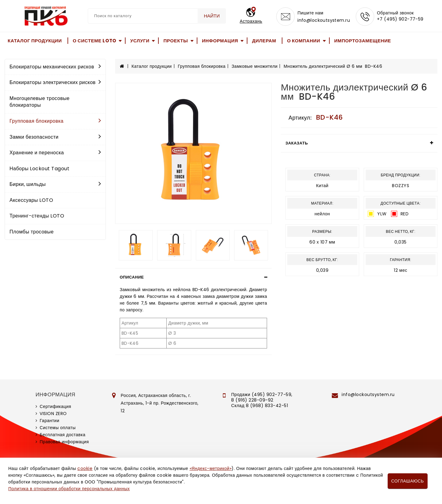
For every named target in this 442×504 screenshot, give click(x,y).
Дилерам (264, 41)
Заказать (297, 143)
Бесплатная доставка (62, 435)
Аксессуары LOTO (31, 200)
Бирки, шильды (55, 184)
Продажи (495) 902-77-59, (262, 394)
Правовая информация (64, 442)
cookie (85, 468)
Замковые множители (254, 66)
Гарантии (49, 421)
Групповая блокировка (55, 121)
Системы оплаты (58, 428)
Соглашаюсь (408, 481)
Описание (132, 277)
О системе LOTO (95, 41)
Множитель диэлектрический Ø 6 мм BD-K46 (333, 66)
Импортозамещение (363, 41)
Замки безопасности (55, 137)
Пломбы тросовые (32, 232)
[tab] (193, 277)
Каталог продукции (35, 41)
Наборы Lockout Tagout (39, 169)
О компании (304, 41)
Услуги (140, 41)
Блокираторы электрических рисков (55, 82)
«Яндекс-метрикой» (211, 468)
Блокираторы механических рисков (55, 67)
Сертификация (55, 406)
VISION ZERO (53, 414)
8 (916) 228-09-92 (252, 400)
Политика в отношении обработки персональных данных (69, 489)
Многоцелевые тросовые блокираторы (40, 102)
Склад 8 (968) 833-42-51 (260, 406)
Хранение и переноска (55, 153)
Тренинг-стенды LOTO (37, 216)
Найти (212, 16)
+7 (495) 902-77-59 (400, 19)
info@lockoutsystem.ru (324, 20)
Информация (220, 41)
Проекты (176, 41)
